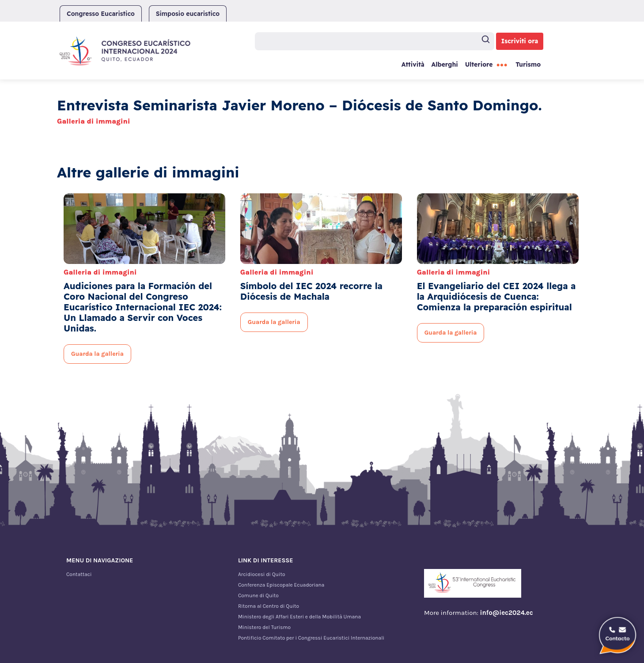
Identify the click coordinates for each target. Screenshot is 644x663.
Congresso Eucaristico (101, 14)
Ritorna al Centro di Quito (269, 606)
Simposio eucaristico (188, 14)
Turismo (528, 64)
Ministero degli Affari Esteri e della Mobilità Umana (299, 617)
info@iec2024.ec (507, 613)
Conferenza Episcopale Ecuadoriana (281, 585)
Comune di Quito (258, 595)
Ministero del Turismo (264, 627)
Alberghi (444, 64)
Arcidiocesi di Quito (262, 574)
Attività (413, 64)
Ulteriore (479, 64)
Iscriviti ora (520, 41)
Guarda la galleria (97, 354)
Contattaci (79, 574)
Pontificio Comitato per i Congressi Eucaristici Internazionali (311, 638)
